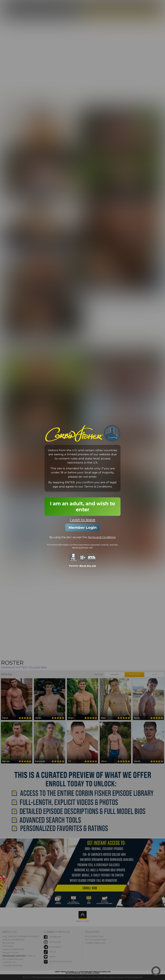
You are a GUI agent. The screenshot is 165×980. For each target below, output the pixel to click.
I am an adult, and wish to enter (83, 507)
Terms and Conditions (102, 537)
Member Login (83, 528)
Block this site (88, 566)
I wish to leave (82, 520)
